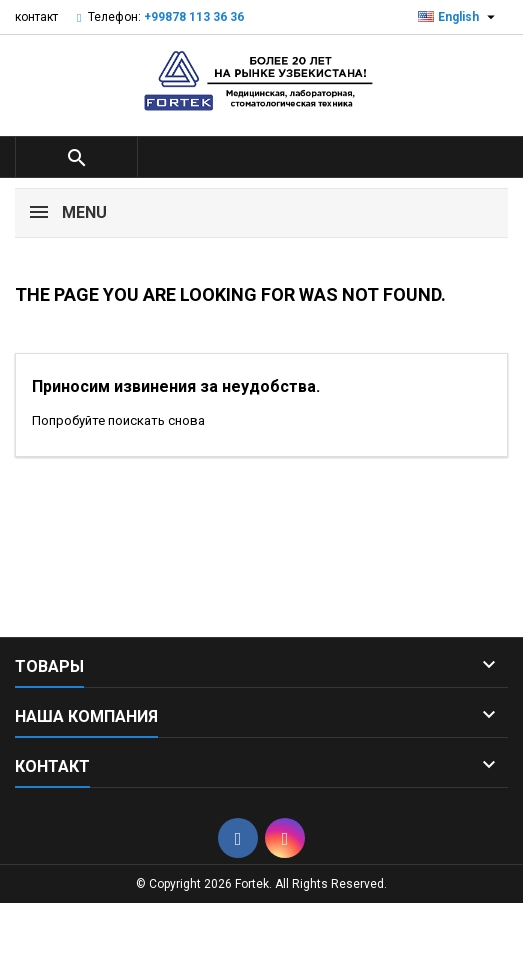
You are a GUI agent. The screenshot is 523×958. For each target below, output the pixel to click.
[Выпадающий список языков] (459, 17)
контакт (36, 17)
